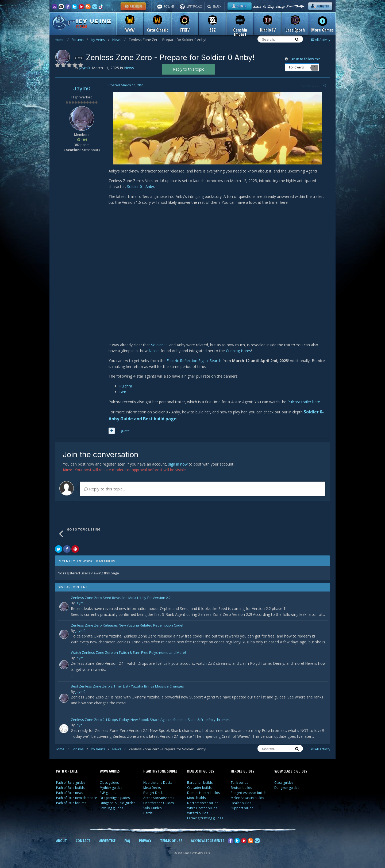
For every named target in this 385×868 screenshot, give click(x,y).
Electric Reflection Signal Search (194, 361)
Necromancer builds (203, 803)
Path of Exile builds (70, 788)
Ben (123, 392)
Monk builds (196, 798)
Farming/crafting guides (205, 818)
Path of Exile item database (77, 798)
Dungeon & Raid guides (118, 803)
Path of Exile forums (71, 803)
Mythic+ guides (111, 788)
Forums (80, 40)
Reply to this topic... (104, 489)
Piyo (79, 725)
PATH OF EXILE (67, 771)
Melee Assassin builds (247, 798)
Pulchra (126, 386)
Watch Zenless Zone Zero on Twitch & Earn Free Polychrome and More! (128, 653)
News (119, 40)
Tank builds (239, 783)
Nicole (154, 351)
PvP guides (108, 793)
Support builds (242, 808)
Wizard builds (198, 813)
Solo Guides (152, 808)
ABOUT (61, 841)
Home (62, 40)
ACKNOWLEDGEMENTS (208, 841)
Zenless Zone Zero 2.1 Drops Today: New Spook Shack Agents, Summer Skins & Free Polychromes (150, 720)
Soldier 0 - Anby (140, 187)
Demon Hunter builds (203, 793)
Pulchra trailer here (303, 402)
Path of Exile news (70, 793)
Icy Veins (100, 40)
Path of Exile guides (71, 783)
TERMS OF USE (171, 841)
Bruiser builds (241, 788)
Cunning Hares (238, 351)
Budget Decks (154, 793)
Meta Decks (152, 788)
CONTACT (83, 841)
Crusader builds (199, 788)
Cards (148, 813)
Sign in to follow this (305, 59)
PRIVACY (145, 841)
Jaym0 (82, 89)
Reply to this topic (188, 69)
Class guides (109, 783)
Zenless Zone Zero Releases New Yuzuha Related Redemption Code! (127, 626)
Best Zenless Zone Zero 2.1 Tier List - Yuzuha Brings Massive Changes (127, 687)
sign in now (178, 464)
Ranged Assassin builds (249, 793)
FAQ (127, 841)
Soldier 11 (160, 345)
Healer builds (241, 803)
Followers (296, 67)
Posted (127, 85)
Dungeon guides (287, 788)
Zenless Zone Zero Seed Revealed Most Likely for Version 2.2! (121, 598)
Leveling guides (111, 808)
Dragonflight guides (115, 798)
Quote (125, 431)
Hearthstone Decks (158, 783)
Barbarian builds (200, 783)
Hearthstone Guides (159, 803)
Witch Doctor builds (202, 808)
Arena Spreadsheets (159, 798)
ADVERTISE (107, 841)
